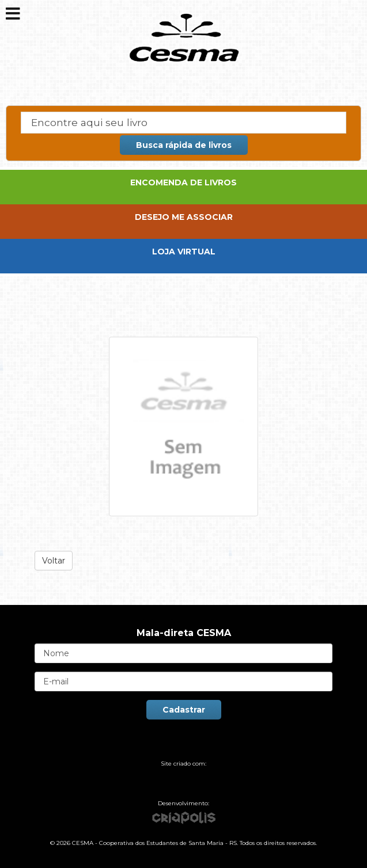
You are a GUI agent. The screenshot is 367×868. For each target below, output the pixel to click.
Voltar (54, 561)
